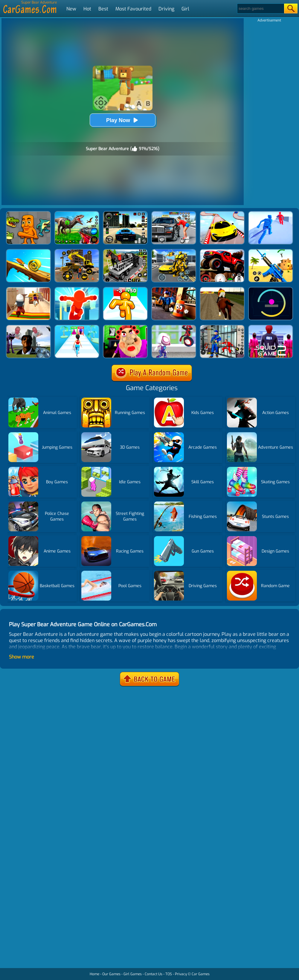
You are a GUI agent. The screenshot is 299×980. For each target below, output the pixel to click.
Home (94, 974)
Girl (185, 9)
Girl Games (133, 974)
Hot (87, 9)
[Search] (260, 9)
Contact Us (154, 974)
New (71, 9)
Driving (166, 9)
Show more (22, 657)
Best (103, 9)
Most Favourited (133, 9)
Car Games (201, 974)
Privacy (181, 974)
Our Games (111, 974)
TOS (169, 974)
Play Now (123, 120)
